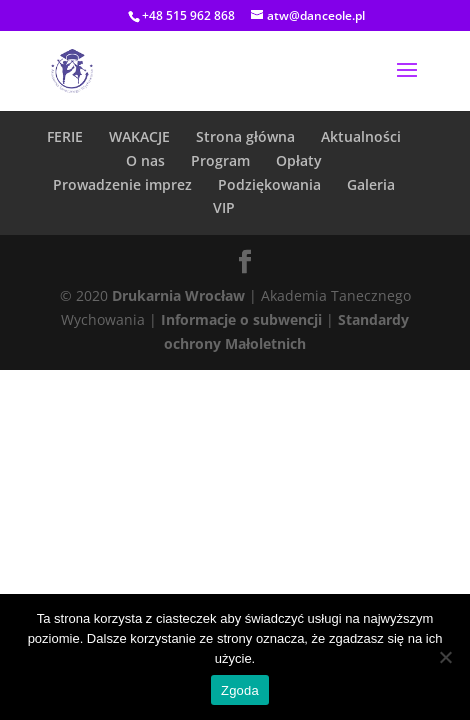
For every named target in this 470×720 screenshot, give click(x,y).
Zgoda (240, 690)
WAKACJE (139, 136)
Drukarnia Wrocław (178, 295)
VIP (224, 207)
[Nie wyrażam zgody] (445, 657)
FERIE (65, 136)
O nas (145, 160)
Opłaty (299, 160)
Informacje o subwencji (241, 319)
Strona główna (245, 136)
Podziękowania (269, 184)
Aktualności (361, 136)
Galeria (371, 184)
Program (220, 160)
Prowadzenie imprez (122, 184)
